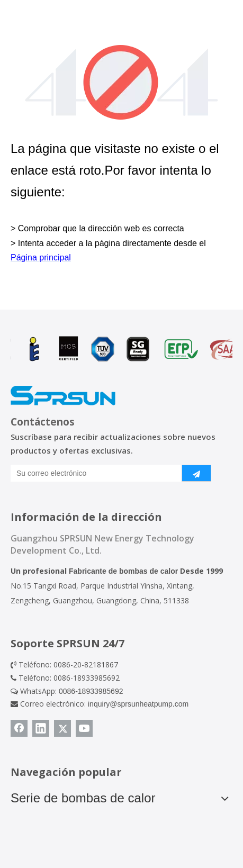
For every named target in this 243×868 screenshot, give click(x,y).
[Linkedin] (41, 728)
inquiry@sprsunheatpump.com (138, 704)
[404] (121, 82)
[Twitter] (62, 728)
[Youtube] (84, 728)
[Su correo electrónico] (94, 473)
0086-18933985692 (91, 691)
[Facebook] (19, 728)
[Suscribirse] (196, 473)
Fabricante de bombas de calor (123, 571)
